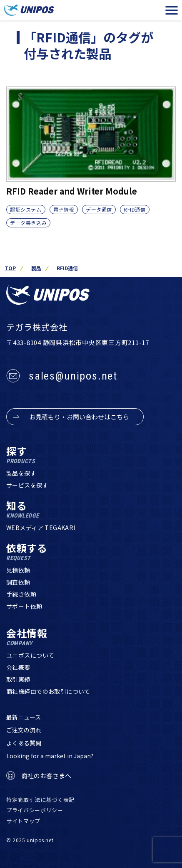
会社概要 (18, 667)
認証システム (26, 209)
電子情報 (64, 209)
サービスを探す (27, 485)
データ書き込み (28, 223)
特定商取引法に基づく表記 (40, 800)
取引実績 (18, 679)
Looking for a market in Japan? (50, 756)
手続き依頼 (21, 594)
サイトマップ (23, 821)
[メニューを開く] (172, 10)
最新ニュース (24, 717)
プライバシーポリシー (35, 810)
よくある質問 (24, 743)
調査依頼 (18, 582)
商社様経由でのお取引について (48, 691)
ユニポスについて (30, 655)
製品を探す (21, 473)
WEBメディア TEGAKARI (41, 528)
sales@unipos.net (73, 376)
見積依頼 (18, 570)
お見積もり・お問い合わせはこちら (79, 417)
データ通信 (99, 209)
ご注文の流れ (24, 730)
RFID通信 (135, 209)
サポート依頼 (24, 606)
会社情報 (27, 637)
